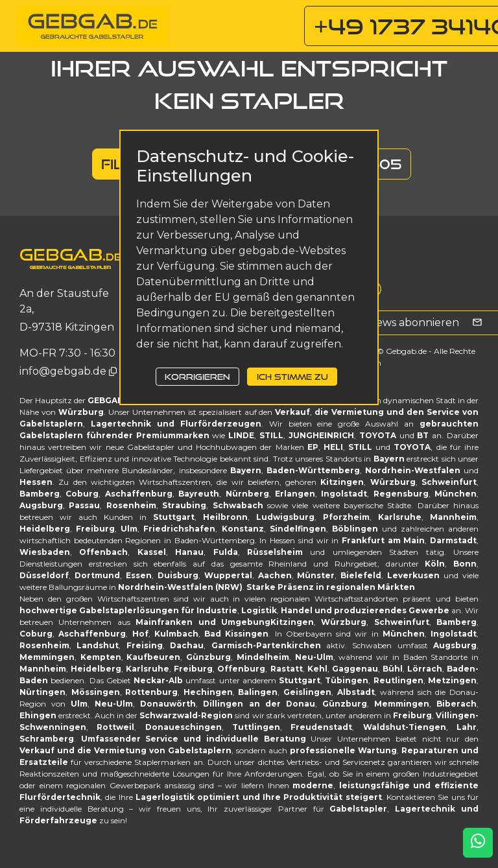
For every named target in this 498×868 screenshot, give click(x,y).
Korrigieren (197, 377)
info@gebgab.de (64, 371)
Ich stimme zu (292, 377)
